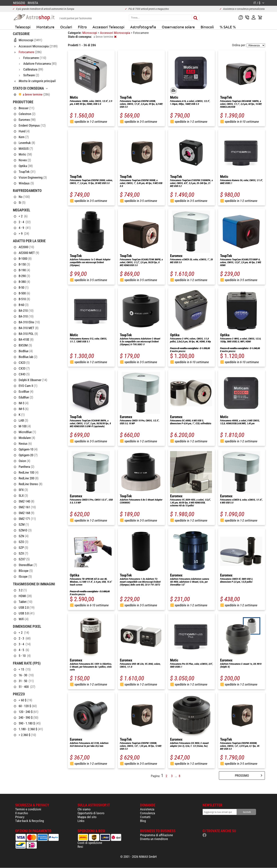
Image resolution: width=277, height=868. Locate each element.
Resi (80, 847)
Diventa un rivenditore (154, 839)
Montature (45, 27)
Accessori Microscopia (115, 33)
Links (81, 821)
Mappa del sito (87, 817)
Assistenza (147, 809)
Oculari (66, 27)
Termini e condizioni (28, 809)
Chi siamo (84, 809)
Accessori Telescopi (108, 27)
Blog (143, 821)
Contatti (145, 817)
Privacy (20, 817)
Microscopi (90, 33)
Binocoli (207, 27)
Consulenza (148, 813)
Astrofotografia (143, 27)
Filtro (82, 27)
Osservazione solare (178, 27)
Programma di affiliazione (156, 835)
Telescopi (23, 27)
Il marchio (22, 813)
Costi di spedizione (90, 843)
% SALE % (228, 27)
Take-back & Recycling (30, 821)
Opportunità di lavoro (91, 813)
